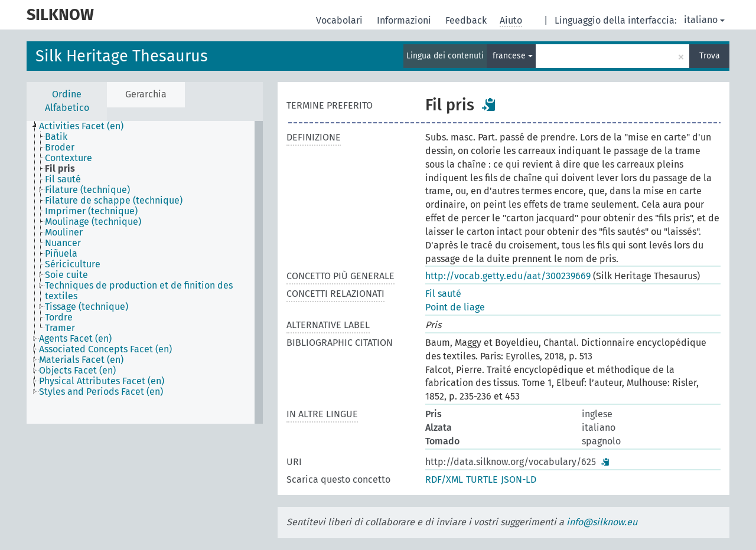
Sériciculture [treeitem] (73, 264)
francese (513, 56)
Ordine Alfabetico (67, 101)
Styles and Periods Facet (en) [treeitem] (101, 392)
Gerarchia (146, 94)
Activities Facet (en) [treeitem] (81, 126)
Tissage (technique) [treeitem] (87, 307)
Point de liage (455, 307)
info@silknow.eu (602, 522)
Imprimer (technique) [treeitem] (91, 211)
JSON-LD (519, 479)
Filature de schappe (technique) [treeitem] (114, 201)
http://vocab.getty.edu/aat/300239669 (508, 276)
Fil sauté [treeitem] (63, 179)
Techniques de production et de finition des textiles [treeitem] (139, 291)
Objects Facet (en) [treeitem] (77, 371)
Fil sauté (443, 294)
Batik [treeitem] (56, 137)
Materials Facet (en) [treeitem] (81, 360)
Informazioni (405, 20)
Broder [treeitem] (60, 148)
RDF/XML (444, 479)
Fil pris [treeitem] (60, 169)
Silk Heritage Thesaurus (122, 56)
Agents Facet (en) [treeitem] (75, 339)
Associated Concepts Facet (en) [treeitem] (105, 349)
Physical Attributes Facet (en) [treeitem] (102, 381)
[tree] (145, 272)
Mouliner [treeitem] (64, 233)
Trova (710, 56)
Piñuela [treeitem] (61, 254)
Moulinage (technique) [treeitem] (93, 222)
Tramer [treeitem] (60, 328)
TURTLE (482, 479)
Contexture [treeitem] (69, 158)
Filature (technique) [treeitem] (87, 190)
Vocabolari (340, 20)
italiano (704, 20)
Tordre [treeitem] (59, 317)
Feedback (467, 20)
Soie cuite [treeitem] (66, 275)
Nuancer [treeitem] (63, 243)
